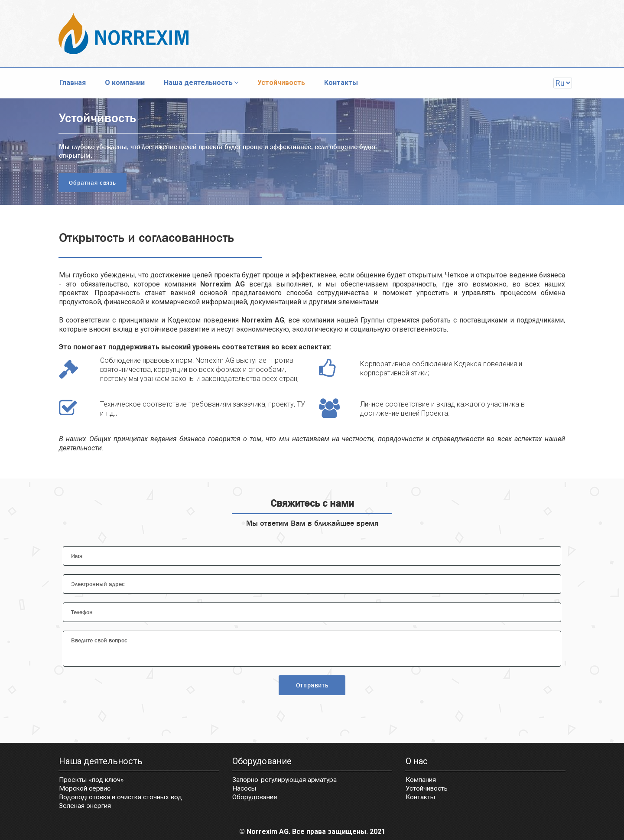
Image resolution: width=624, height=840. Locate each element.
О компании (125, 83)
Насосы (245, 789)
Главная (73, 83)
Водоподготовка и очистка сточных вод (123, 798)
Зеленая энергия (86, 806)
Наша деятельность (201, 83)
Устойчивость (281, 83)
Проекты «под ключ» (93, 781)
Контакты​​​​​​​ (421, 798)
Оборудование (256, 798)
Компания (422, 781)
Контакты (341, 83)
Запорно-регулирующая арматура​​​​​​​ (287, 781)
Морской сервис (86, 789)
